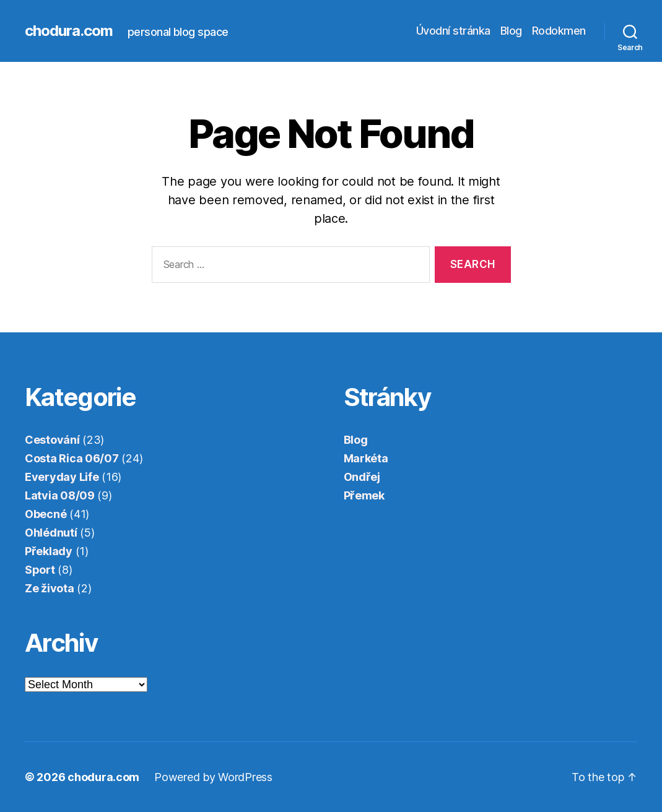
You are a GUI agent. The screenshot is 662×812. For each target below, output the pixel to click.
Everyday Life (62, 477)
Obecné (46, 514)
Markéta (366, 458)
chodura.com (69, 31)
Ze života (50, 588)
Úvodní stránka (453, 31)
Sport (40, 570)
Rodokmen (559, 31)
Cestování (52, 440)
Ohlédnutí (51, 533)
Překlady (49, 551)
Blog (511, 31)
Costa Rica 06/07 (72, 458)
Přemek (364, 495)
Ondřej (362, 477)
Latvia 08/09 (60, 495)
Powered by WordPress (213, 777)
